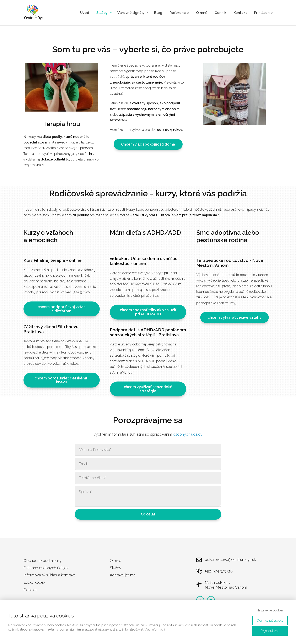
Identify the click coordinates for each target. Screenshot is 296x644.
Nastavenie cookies (270, 610)
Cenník (220, 13)
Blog (158, 13)
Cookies (30, 590)
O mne (116, 561)
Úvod (85, 13)
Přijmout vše (270, 631)
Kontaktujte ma (123, 575)
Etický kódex (34, 582)
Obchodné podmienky (43, 561)
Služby (102, 13)
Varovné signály (131, 13)
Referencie (179, 13)
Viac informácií (155, 629)
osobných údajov (188, 434)
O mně (202, 13)
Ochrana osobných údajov (46, 568)
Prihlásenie (263, 13)
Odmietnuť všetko (270, 620)
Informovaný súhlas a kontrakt (49, 575)
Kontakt (240, 13)
